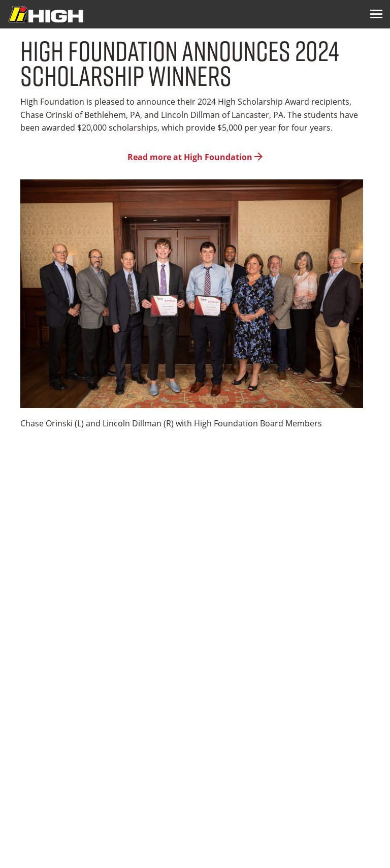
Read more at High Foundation (195, 157)
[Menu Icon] (376, 14)
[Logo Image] (46, 14)
